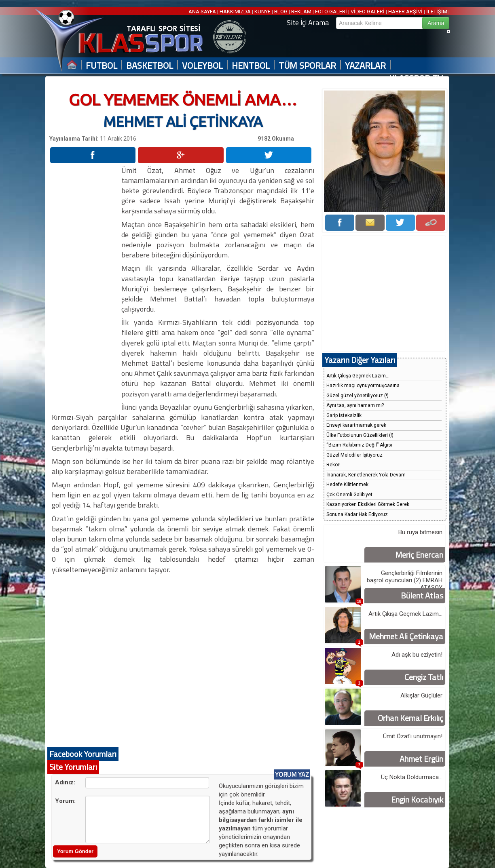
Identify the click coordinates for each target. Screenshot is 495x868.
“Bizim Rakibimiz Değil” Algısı (359, 445)
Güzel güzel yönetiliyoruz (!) (357, 396)
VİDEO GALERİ (368, 12)
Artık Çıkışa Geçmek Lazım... (358, 376)
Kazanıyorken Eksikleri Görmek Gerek (368, 504)
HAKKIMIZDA (235, 12)
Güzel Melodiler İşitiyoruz (354, 455)
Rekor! (333, 465)
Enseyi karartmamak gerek (356, 425)
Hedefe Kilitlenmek (347, 485)
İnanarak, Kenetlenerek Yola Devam (366, 475)
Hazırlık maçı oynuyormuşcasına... (365, 386)
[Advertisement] (85, 287)
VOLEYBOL (202, 66)
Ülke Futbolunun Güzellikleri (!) (360, 435)
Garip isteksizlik (344, 415)
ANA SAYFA (203, 12)
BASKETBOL (150, 66)
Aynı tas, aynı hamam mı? (355, 405)
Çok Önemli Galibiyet (349, 495)
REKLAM (301, 12)
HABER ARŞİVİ (405, 12)
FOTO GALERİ (331, 12)
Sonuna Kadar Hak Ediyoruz (357, 514)
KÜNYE (262, 12)
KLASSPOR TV (416, 79)
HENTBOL (251, 66)
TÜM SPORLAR (307, 66)
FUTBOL (102, 66)
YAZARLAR (365, 66)
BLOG (281, 12)
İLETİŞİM (437, 12)
